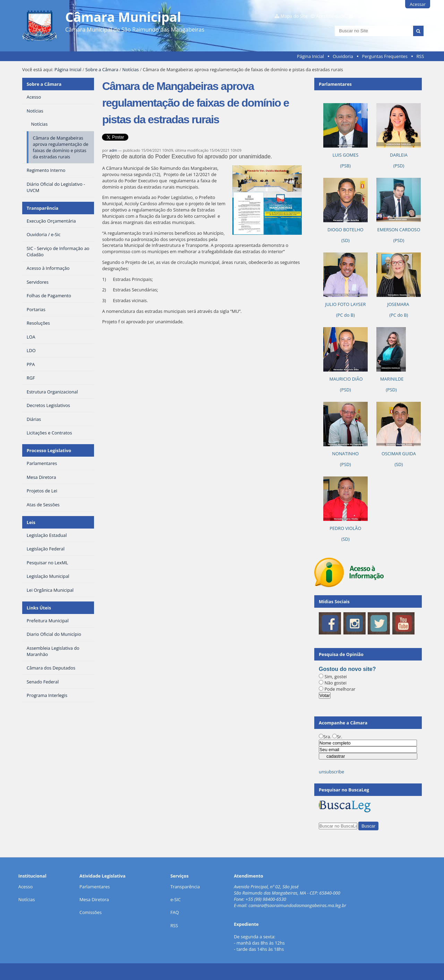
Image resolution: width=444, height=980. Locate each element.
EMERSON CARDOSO (399, 230)
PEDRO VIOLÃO (345, 528)
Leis (31, 522)
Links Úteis (39, 608)
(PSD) (399, 166)
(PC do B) (345, 315)
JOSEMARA (399, 304)
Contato (363, 16)
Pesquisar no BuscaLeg (344, 790)
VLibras (416, 16)
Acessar (418, 4)
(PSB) (346, 166)
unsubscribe (331, 772)
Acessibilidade (331, 16)
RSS (420, 56)
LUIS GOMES (345, 155)
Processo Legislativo (49, 450)
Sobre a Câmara (102, 69)
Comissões (91, 912)
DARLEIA (399, 155)
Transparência (43, 208)
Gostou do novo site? (347, 669)
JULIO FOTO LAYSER (345, 304)
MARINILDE (391, 379)
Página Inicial (310, 56)
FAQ (175, 912)
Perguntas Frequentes (385, 56)
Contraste (390, 16)
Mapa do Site (294, 16)
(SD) (345, 240)
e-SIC (176, 899)
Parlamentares (95, 887)
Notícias (131, 69)
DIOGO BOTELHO (345, 230)
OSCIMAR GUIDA (399, 454)
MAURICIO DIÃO (345, 379)
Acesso (25, 887)
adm (113, 150)
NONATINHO (345, 454)
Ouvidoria (343, 56)
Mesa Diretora (94, 899)
